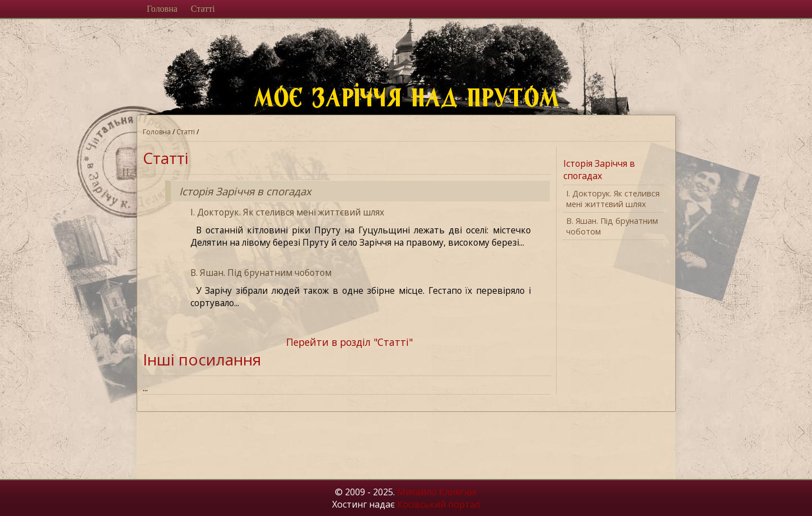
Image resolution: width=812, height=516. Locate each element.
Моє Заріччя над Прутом (414, 102)
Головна (162, 9)
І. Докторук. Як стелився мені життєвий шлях (287, 212)
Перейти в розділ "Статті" (349, 342)
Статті (203, 9)
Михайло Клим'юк (437, 492)
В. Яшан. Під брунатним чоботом (261, 273)
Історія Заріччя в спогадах (245, 191)
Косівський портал (438, 504)
